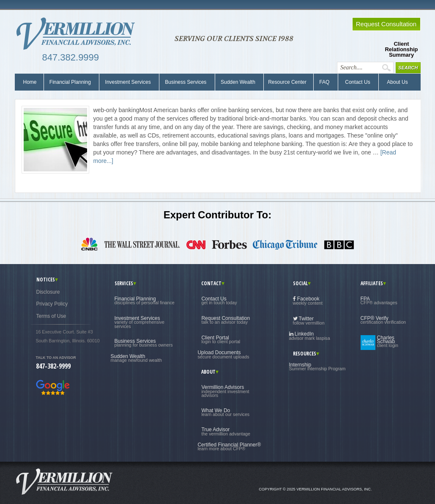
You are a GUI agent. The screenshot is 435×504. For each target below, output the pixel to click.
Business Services (186, 82)
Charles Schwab (388, 342)
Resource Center (287, 82)
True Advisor (226, 431)
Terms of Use (51, 316)
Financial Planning (70, 82)
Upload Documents (223, 354)
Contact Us (357, 82)
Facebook (308, 301)
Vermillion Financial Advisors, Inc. (78, 34)
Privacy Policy (52, 304)
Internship (317, 366)
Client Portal (221, 339)
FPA (379, 300)
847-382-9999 (53, 366)
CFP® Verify (383, 320)
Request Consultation (226, 320)
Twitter (309, 321)
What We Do (225, 412)
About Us (395, 82)
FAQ (324, 82)
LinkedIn (310, 336)
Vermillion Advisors (225, 391)
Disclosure (48, 292)
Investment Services (128, 82)
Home (30, 82)
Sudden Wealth (238, 82)
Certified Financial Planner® (229, 446)
